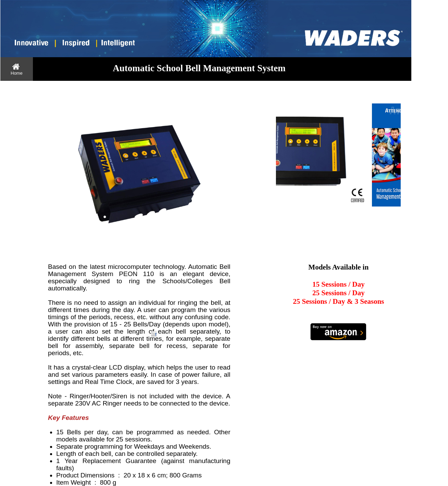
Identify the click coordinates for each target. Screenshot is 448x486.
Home (17, 69)
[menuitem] (17, 69)
